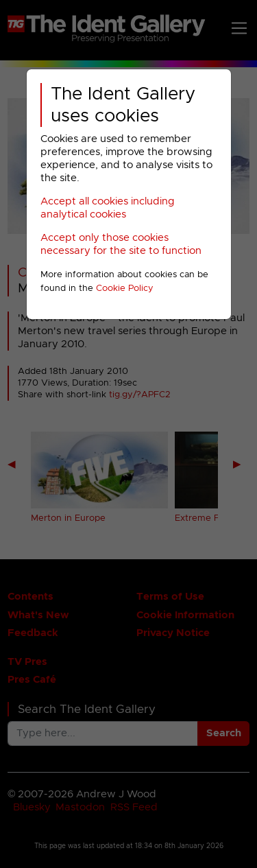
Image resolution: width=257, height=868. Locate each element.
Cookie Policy (125, 289)
